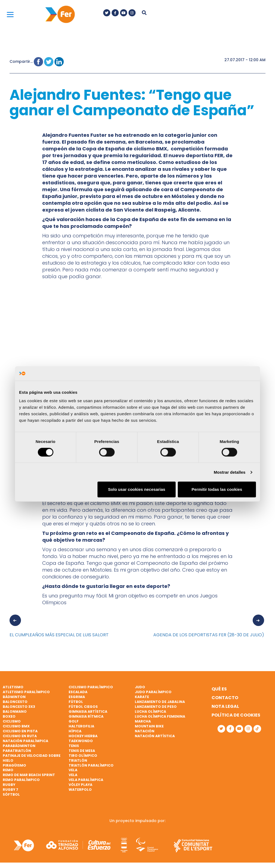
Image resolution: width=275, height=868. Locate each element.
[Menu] (10, 14)
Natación (145, 731)
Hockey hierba (83, 736)
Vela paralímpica (86, 780)
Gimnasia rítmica (86, 716)
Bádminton (14, 697)
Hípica (75, 731)
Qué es (219, 689)
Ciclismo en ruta (20, 736)
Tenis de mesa (82, 751)
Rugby (9, 785)
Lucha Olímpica (150, 712)
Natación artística (155, 736)
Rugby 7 (10, 790)
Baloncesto (15, 702)
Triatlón (78, 760)
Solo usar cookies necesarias (137, 489)
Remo (8, 770)
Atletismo (13, 687)
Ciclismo (12, 721)
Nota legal (225, 706)
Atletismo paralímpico (26, 692)
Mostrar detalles (230, 472)
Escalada (78, 692)
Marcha (143, 721)
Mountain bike (149, 726)
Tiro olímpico (83, 756)
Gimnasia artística (88, 712)
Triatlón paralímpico (91, 765)
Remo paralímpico (21, 780)
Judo (140, 687)
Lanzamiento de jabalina (160, 702)
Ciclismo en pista (20, 731)
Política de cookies (236, 715)
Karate (142, 697)
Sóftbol (11, 794)
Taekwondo (81, 741)
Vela (73, 770)
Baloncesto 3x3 (19, 707)
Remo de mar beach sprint (29, 775)
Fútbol (76, 702)
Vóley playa (80, 785)
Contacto (225, 698)
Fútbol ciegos (83, 707)
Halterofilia (81, 726)
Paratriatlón (17, 751)
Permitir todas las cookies (217, 489)
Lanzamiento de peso (156, 707)
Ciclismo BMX (16, 726)
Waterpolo (80, 790)
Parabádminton (19, 746)
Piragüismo (14, 765)
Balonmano (15, 712)
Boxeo (9, 716)
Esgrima (77, 697)
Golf (74, 721)
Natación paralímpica (25, 741)
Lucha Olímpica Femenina (160, 716)
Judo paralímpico (153, 692)
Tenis (74, 746)
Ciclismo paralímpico (91, 687)
